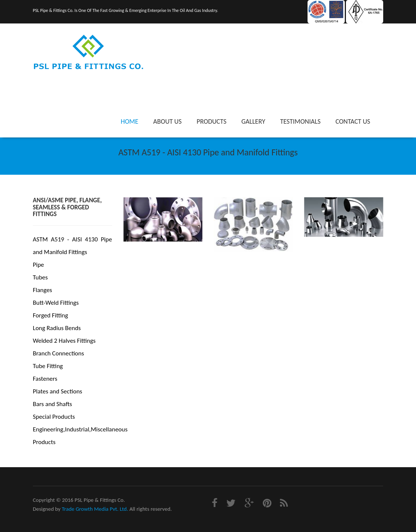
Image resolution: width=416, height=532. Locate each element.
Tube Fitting (48, 366)
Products (211, 121)
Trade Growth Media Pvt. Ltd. (95, 509)
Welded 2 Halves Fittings (64, 341)
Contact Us (353, 121)
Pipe (38, 265)
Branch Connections (58, 353)
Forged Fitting (51, 315)
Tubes (40, 277)
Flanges (42, 290)
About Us (167, 121)
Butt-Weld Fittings (56, 303)
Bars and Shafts (52, 404)
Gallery (253, 121)
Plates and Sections (57, 391)
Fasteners (45, 379)
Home (130, 121)
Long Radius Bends (57, 328)
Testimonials (300, 121)
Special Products (54, 417)
